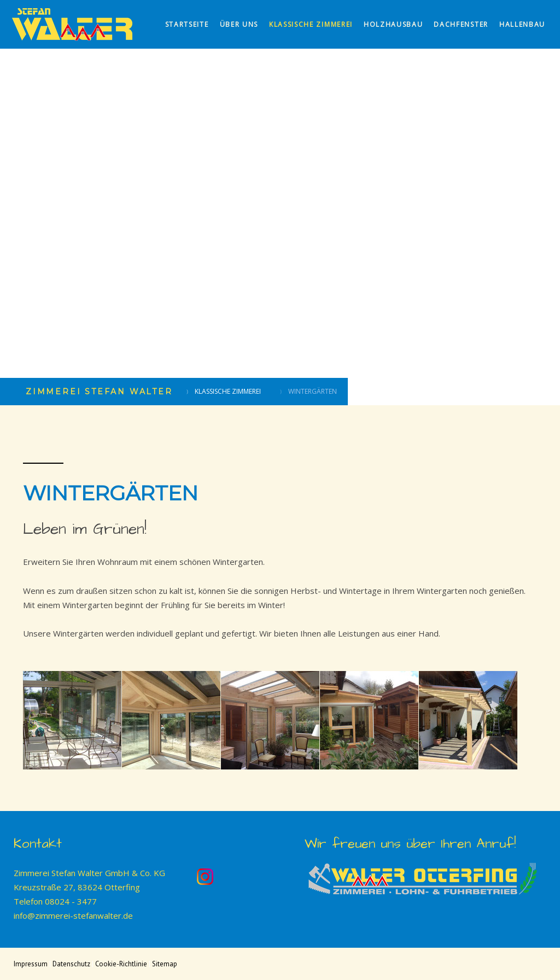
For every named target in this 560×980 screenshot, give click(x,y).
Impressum (31, 964)
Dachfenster (461, 24)
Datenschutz (71, 964)
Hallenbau (522, 24)
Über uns (239, 24)
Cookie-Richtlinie (121, 964)
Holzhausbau (393, 24)
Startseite (187, 24)
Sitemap (165, 964)
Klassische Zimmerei (311, 24)
